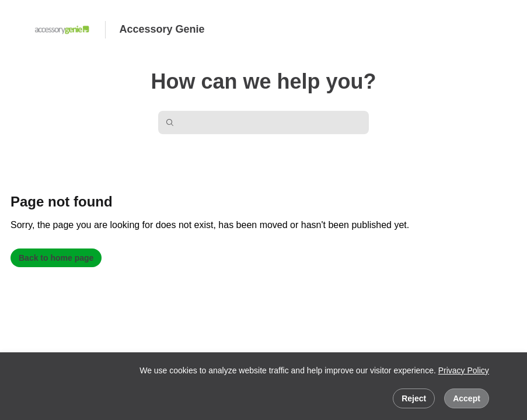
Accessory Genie (162, 29)
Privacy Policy (464, 370)
